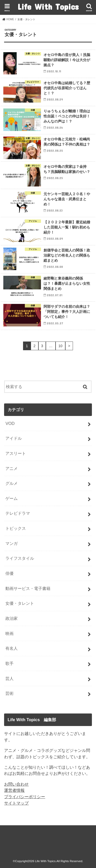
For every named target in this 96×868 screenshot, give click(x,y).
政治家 (12, 618)
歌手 (9, 663)
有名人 (12, 648)
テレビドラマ (18, 513)
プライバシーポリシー (25, 797)
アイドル (14, 438)
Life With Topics (48, 7)
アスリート (16, 453)
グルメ (12, 483)
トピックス (16, 528)
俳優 (9, 573)
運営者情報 (14, 790)
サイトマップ (16, 803)
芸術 (9, 693)
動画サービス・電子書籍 (28, 588)
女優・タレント (20, 603)
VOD (10, 423)
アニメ (12, 468)
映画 (9, 633)
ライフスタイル (20, 558)
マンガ (12, 543)
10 (60, 346)
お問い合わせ (16, 784)
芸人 (9, 678)
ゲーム (12, 498)
